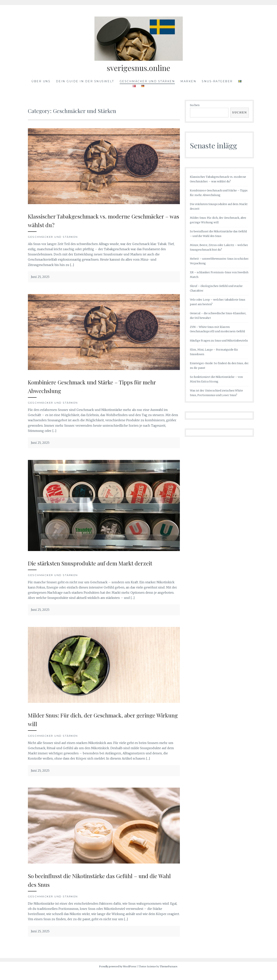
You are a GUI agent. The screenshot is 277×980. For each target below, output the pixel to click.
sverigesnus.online (138, 67)
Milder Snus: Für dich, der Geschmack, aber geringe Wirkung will (94, 728)
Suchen (195, 105)
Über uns (41, 81)
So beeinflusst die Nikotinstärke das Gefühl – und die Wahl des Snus (102, 888)
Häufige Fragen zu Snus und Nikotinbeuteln (219, 341)
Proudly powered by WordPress (118, 975)
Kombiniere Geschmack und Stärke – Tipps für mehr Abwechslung (99, 386)
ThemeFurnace (169, 975)
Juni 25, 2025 (40, 277)
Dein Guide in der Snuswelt (85, 81)
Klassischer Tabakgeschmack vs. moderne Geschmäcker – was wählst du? (91, 220)
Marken (188, 81)
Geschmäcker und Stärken (147, 81)
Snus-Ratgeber (217, 81)
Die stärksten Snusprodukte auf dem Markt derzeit (93, 567)
